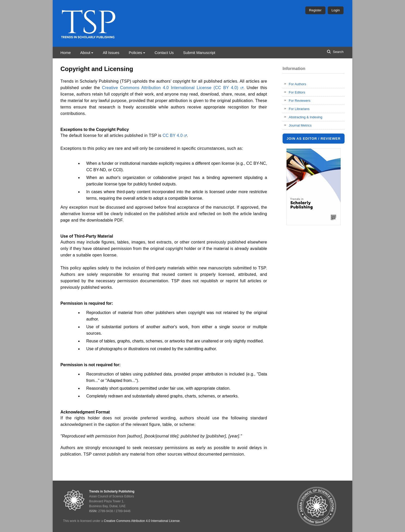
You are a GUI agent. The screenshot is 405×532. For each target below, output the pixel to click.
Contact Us (164, 53)
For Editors (297, 92)
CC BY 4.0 (175, 135)
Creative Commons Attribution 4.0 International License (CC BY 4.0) (173, 88)
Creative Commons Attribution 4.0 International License (142, 521)
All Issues (111, 53)
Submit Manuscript (199, 53)
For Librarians (299, 109)
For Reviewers (300, 101)
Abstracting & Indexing (306, 117)
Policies (136, 53)
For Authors (297, 84)
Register (315, 10)
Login (336, 10)
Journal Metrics (300, 125)
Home (66, 53)
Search (338, 52)
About (85, 53)
